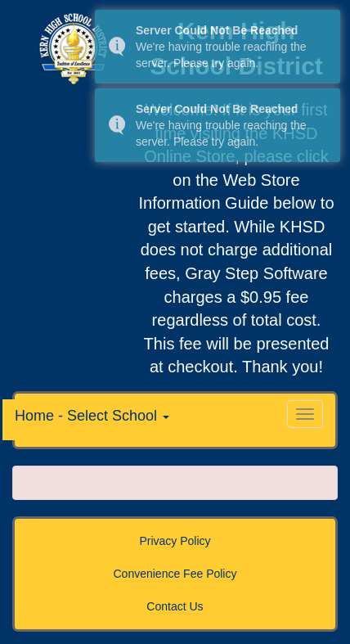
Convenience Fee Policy (175, 574)
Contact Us (175, 606)
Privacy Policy (175, 541)
